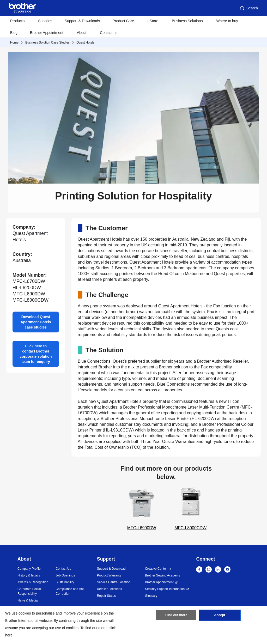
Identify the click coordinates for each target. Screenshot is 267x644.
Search (248, 8)
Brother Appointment (47, 33)
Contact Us (63, 569)
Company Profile (29, 569)
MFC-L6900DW (142, 508)
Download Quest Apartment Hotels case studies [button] (36, 322)
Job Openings (65, 575)
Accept (220, 617)
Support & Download (111, 569)
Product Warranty (109, 575)
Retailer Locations (110, 589)
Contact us (109, 33)
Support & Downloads (82, 21)
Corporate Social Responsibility (29, 591)
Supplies (45, 21)
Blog (14, 33)
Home (14, 42)
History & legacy (29, 575)
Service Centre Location (114, 582)
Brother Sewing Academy (163, 575)
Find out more (176, 617)
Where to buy (227, 21)
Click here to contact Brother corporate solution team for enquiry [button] (36, 354)
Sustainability (65, 582)
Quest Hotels (85, 42)
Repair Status (107, 596)
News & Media (28, 600)
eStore (153, 21)
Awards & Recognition (33, 582)
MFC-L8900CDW (191, 508)
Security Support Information (165, 589)
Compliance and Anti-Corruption (70, 591)
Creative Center (156, 569)
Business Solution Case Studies (47, 42)
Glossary (151, 596)
